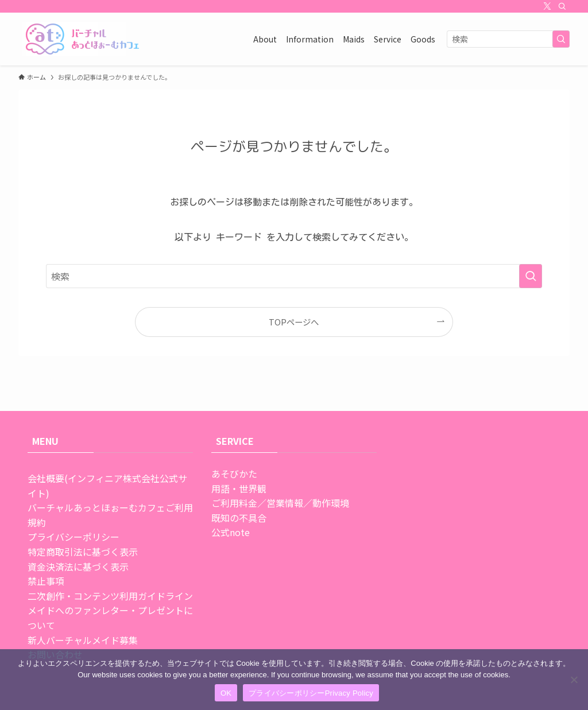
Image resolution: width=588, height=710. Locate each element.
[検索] (562, 6)
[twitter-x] (547, 6)
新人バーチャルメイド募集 (83, 640)
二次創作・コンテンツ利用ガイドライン (110, 596)
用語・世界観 (239, 488)
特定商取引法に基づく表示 (83, 552)
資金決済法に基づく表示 (78, 567)
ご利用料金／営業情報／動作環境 (280, 503)
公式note (231, 532)
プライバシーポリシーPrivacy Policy (311, 693)
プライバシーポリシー (73, 537)
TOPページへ (294, 322)
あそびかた (234, 474)
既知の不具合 (239, 518)
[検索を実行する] (561, 39)
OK (226, 693)
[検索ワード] (508, 39)
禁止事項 (46, 581)
